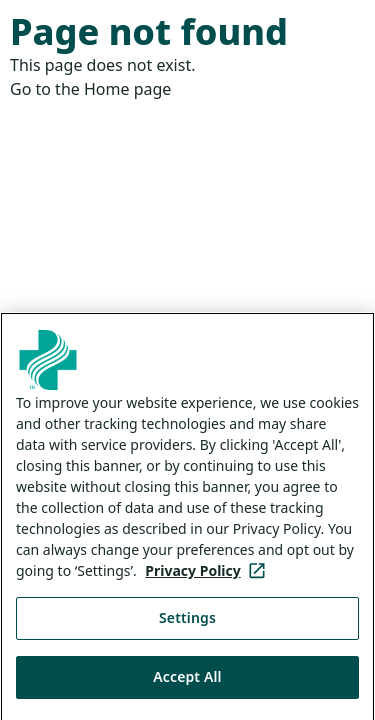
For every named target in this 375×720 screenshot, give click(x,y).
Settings (187, 625)
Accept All (187, 683)
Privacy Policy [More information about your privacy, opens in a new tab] (208, 578)
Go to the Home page (90, 89)
